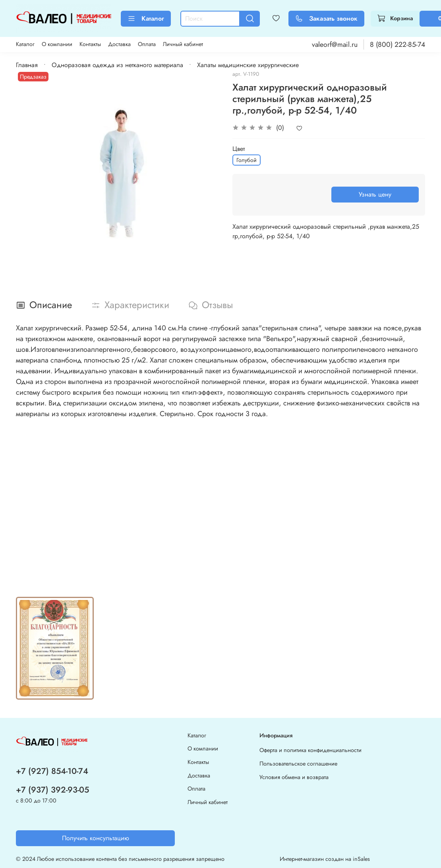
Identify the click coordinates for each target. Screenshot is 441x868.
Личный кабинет (183, 44)
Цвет (239, 149)
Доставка (119, 44)
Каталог (146, 18)
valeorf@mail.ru (335, 44)
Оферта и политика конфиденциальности (310, 750)
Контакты (90, 44)
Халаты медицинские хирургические (248, 65)
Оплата (147, 44)
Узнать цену (375, 194)
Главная (27, 65)
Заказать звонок (326, 18)
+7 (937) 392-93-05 (52, 790)
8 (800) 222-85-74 (397, 44)
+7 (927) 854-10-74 (52, 771)
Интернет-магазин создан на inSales (325, 859)
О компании (57, 44)
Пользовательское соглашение (298, 764)
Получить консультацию (96, 838)
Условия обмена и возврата (294, 777)
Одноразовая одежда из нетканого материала (117, 65)
